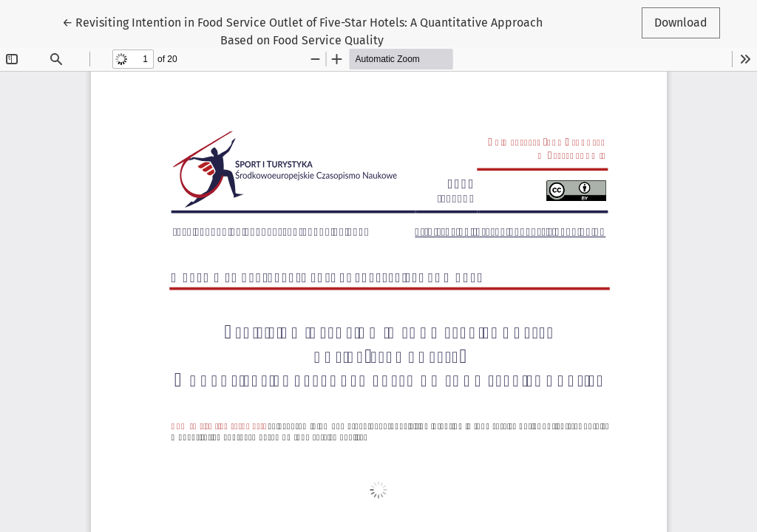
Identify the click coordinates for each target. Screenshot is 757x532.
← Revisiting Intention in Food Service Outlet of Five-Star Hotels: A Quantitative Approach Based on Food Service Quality (302, 30)
